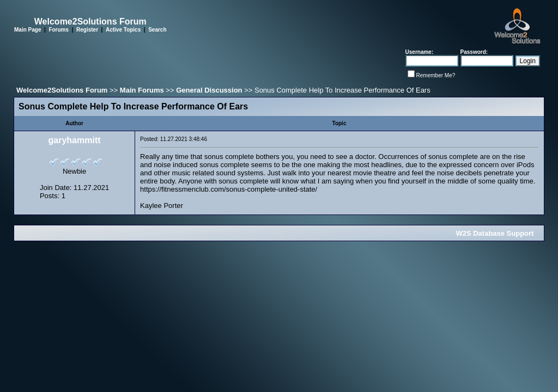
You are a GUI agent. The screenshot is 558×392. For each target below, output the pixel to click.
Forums (59, 30)
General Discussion (209, 90)
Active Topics (123, 30)
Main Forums (142, 90)
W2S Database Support (495, 233)
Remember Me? (436, 75)
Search (157, 30)
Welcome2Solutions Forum (62, 90)
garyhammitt (75, 140)
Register (87, 30)
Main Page (28, 30)
